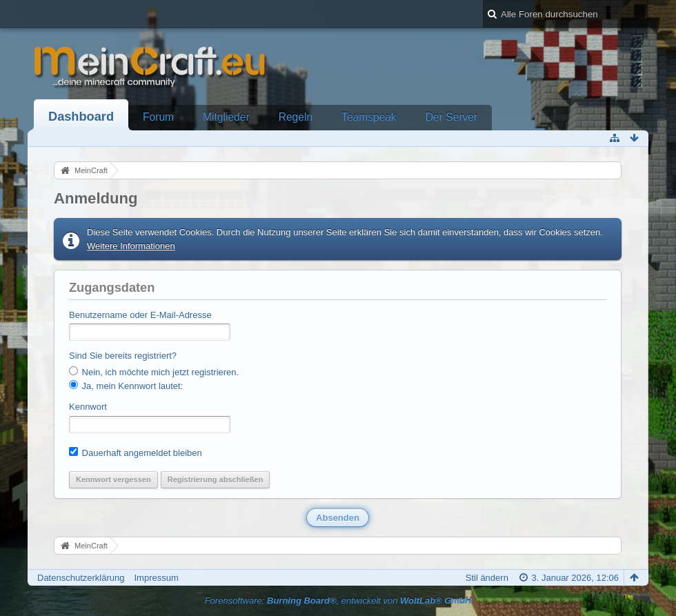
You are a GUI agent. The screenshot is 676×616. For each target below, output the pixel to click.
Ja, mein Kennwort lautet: (126, 386)
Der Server (451, 117)
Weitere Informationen (131, 246)
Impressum (156, 578)
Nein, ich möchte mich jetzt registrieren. (154, 372)
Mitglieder (226, 117)
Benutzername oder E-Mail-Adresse (140, 315)
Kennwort (88, 407)
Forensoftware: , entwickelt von (338, 600)
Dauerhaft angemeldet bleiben (136, 453)
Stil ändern (487, 578)
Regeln (296, 117)
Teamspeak (369, 117)
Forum (158, 117)
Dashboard (81, 117)
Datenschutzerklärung (81, 578)
